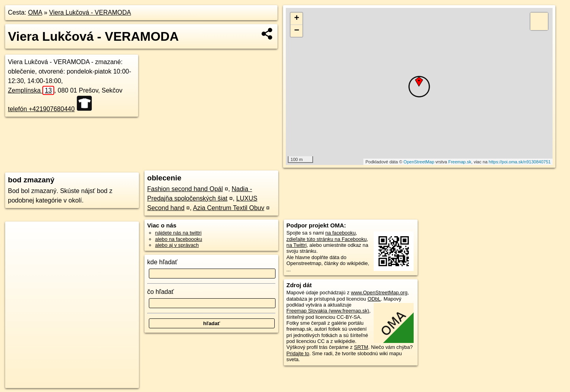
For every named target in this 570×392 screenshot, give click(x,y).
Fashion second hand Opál (185, 189)
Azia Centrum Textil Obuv (228, 208)
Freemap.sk (460, 162)
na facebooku (341, 233)
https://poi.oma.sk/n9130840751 (520, 162)
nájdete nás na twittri (178, 233)
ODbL (374, 299)
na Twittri (297, 245)
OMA (35, 12)
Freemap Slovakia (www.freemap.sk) (328, 311)
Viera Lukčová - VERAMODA (90, 12)
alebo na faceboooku (179, 239)
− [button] (297, 31)
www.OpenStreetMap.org (379, 293)
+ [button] (297, 19)
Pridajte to (298, 353)
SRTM (361, 347)
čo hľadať (161, 292)
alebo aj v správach (177, 245)
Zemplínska (31, 90)
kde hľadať (162, 262)
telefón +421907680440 (41, 109)
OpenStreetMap (419, 162)
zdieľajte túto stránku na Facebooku (327, 239)
